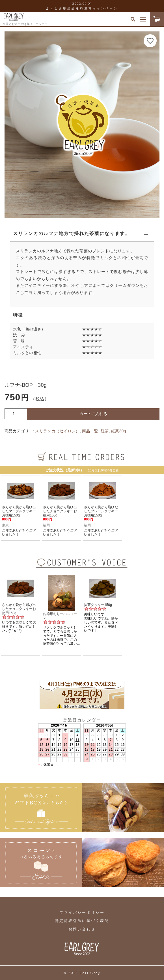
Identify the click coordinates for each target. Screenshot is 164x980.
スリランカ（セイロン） (57, 431)
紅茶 (105, 431)
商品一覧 (90, 431)
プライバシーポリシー (82, 912)
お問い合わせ (82, 929)
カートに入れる (93, 414)
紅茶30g (119, 431)
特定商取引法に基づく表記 (82, 921)
